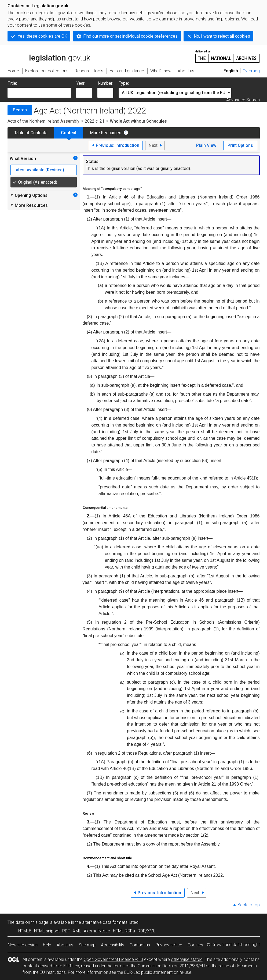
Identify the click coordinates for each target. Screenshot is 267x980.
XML (77, 931)
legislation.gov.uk (49, 56)
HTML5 (25, 931)
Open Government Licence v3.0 (113, 959)
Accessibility (113, 945)
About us (65, 945)
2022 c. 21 (95, 121)
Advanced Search (243, 100)
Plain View (206, 145)
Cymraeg (251, 71)
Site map (87, 945)
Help (47, 945)
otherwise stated (187, 959)
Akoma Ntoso (97, 931)
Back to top (249, 905)
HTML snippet (47, 931)
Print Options (240, 145)
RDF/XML (147, 931)
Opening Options (29, 195)
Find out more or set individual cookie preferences (130, 36)
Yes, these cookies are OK (42, 36)
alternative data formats (105, 922)
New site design (23, 945)
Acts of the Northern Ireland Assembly (43, 121)
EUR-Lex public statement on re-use (158, 972)
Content (69, 133)
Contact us (140, 945)
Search (20, 110)
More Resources (106, 133)
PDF (66, 931)
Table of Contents (31, 133)
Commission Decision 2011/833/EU (171, 966)
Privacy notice (169, 945)
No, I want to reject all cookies (222, 36)
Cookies (195, 945)
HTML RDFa (124, 931)
